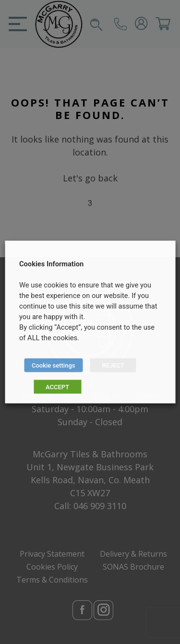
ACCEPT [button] (57, 387)
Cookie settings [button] (53, 365)
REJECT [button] (113, 365)
